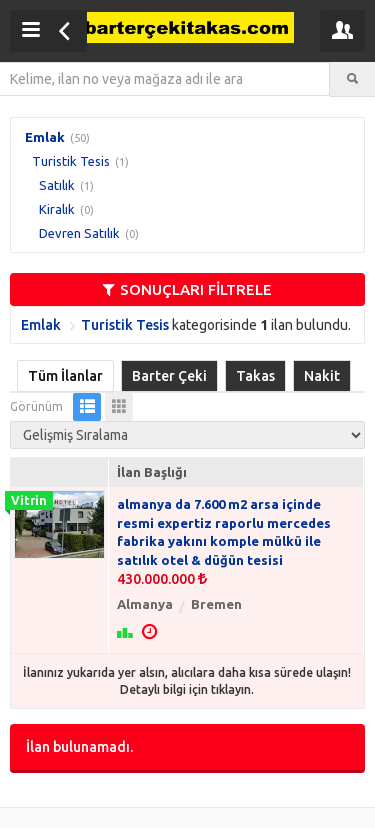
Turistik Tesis (71, 161)
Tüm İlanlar (65, 376)
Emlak (45, 137)
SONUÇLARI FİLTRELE (187, 289)
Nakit (322, 376)
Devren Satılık (79, 233)
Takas (255, 376)
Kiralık (57, 209)
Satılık (57, 185)
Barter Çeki (169, 376)
